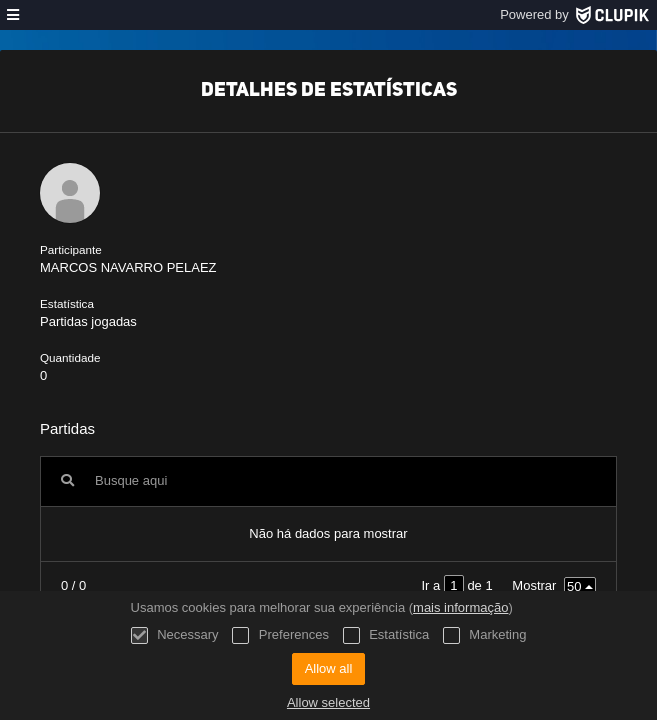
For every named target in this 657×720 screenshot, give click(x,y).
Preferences (280, 635)
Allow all (329, 668)
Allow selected (328, 702)
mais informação (460, 607)
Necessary (175, 635)
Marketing (485, 635)
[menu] (13, 15)
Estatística (386, 635)
